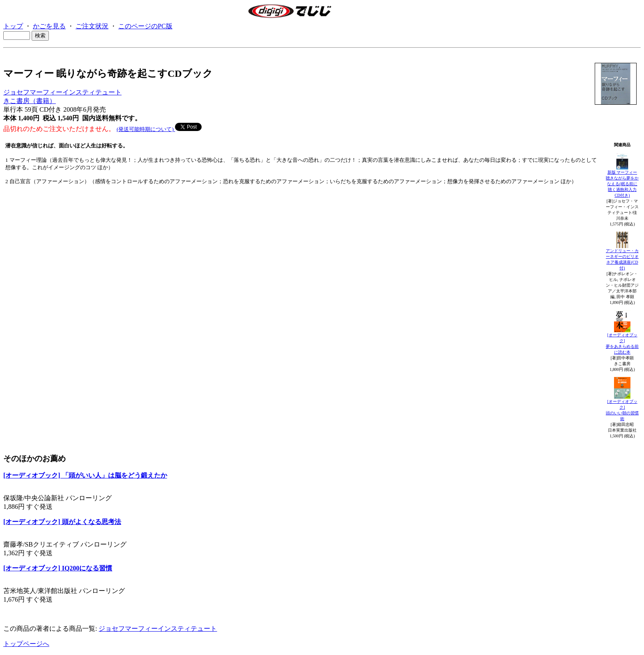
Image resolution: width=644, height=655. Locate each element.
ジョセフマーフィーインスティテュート (62, 92)
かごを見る (49, 26)
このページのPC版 (145, 26)
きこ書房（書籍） (30, 101)
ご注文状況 (92, 26)
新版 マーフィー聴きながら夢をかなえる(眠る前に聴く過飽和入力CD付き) (622, 184)
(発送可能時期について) (146, 129)
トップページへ (26, 644)
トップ (13, 26)
